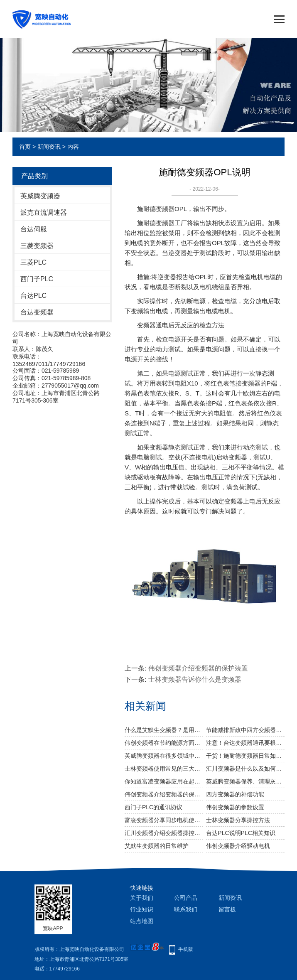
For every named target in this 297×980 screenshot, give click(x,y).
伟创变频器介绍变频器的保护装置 (198, 668)
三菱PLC (33, 262)
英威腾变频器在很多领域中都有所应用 (164, 756)
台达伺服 (34, 229)
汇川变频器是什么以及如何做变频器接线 (245, 769)
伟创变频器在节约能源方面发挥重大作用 (164, 743)
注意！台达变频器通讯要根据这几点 (245, 743)
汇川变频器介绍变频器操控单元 (164, 833)
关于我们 (142, 898)
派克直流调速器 (44, 212)
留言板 (227, 909)
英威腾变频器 (40, 196)
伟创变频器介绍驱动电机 (238, 846)
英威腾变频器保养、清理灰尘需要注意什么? (245, 781)
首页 (25, 147)
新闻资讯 (49, 147)
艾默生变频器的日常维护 (157, 846)
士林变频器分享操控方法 (238, 820)
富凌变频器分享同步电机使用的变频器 (164, 820)
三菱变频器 (37, 246)
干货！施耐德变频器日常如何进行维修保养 (245, 756)
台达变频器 (37, 312)
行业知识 (142, 909)
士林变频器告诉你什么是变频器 (195, 679)
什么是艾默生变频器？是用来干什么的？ (164, 730)
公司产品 (186, 898)
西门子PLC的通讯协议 (153, 807)
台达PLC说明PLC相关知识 (241, 833)
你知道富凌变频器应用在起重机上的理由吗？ (164, 781)
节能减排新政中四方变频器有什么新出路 (245, 730)
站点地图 (142, 921)
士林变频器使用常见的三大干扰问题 (164, 769)
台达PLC (33, 296)
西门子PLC (37, 279)
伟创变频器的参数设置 (235, 807)
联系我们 (186, 909)
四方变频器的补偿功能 (235, 794)
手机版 (186, 949)
